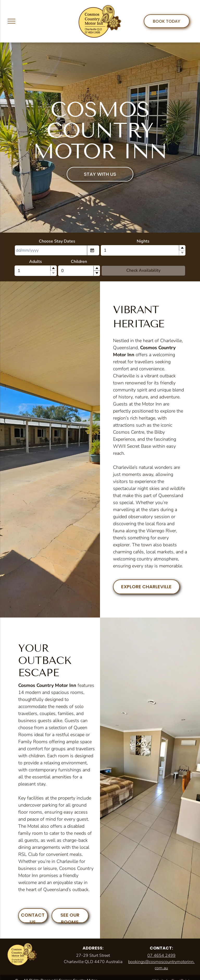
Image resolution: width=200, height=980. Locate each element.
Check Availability (143, 270)
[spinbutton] (143, 250)
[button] (182, 248)
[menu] (11, 21)
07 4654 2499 (161, 955)
